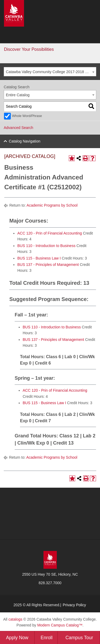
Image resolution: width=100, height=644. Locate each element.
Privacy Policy (74, 605)
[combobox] (50, 72)
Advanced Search (19, 128)
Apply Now (17, 638)
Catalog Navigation (25, 141)
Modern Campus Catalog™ (60, 625)
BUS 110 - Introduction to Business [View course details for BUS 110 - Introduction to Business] (46, 246)
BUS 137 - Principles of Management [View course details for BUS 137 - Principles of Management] (48, 265)
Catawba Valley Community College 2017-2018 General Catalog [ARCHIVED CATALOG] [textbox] (51, 72)
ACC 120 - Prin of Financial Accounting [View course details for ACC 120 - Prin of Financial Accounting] (50, 233)
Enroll (47, 638)
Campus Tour (79, 638)
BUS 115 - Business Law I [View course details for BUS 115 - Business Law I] (39, 258)
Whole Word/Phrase (27, 116)
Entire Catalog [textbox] (18, 95)
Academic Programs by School (52, 205)
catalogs (15, 619)
